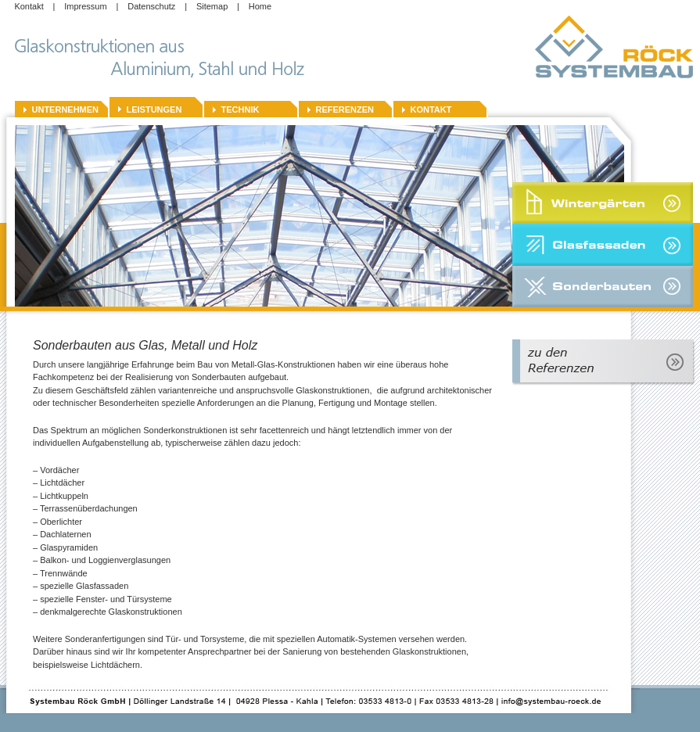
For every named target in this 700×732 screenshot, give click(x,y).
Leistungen (154, 109)
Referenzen (345, 109)
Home (260, 6)
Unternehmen (66, 109)
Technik (241, 109)
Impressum (85, 6)
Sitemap (212, 6)
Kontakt (29, 6)
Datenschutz (151, 6)
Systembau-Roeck (617, 48)
